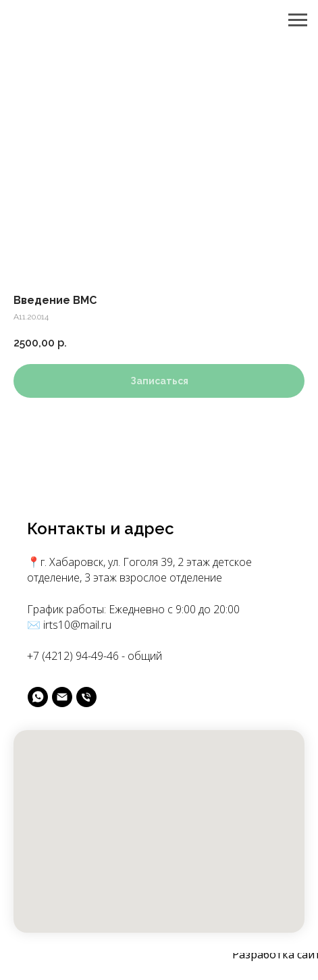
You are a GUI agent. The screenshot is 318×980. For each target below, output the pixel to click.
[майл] (62, 697)
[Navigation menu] (298, 20)
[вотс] (38, 697)
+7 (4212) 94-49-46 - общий (95, 656)
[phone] (86, 697)
